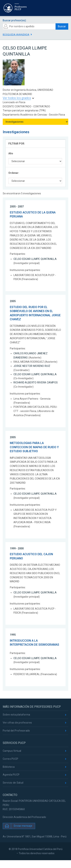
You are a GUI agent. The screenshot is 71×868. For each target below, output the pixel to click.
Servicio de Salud (13, 783)
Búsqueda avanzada (16, 34)
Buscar (62, 26)
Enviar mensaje (23, 826)
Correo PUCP (10, 759)
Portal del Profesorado (16, 731)
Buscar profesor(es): (15, 20)
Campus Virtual (12, 751)
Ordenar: (14, 173)
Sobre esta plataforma (16, 715)
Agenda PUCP (11, 775)
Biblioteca (9, 767)
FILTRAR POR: (17, 144)
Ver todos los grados (17, 98)
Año (11, 153)
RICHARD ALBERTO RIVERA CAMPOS (36, 383)
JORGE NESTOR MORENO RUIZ (32, 366)
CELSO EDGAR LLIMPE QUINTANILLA (35, 259)
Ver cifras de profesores (17, 723)
